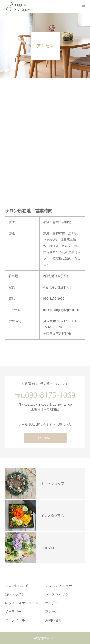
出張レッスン (15, 594)
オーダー (52, 603)
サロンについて (17, 586)
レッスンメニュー (59, 586)
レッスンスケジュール (22, 603)
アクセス (52, 612)
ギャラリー (13, 612)
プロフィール (15, 620)
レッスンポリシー (59, 594)
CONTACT (45, 438)
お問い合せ (54, 620)
